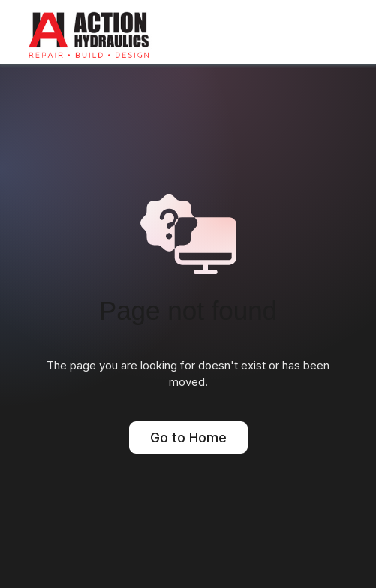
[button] (341, 27)
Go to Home (188, 437)
